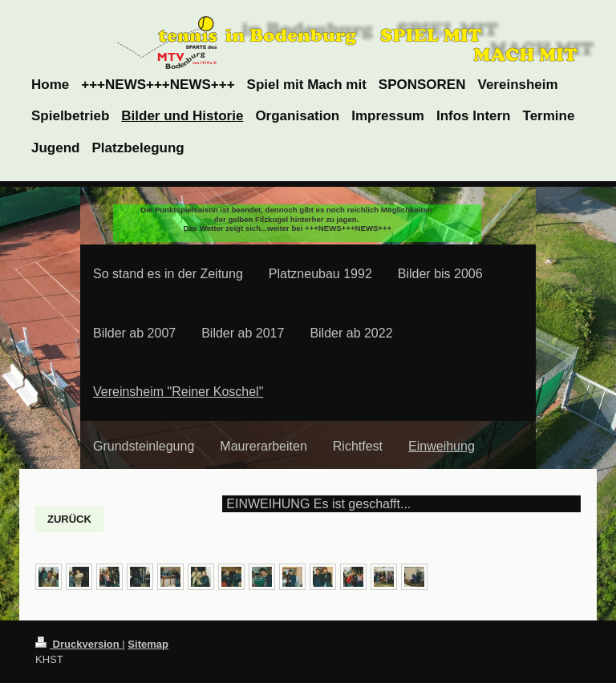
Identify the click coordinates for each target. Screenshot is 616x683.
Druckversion (79, 644)
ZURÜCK (69, 519)
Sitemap (148, 644)
